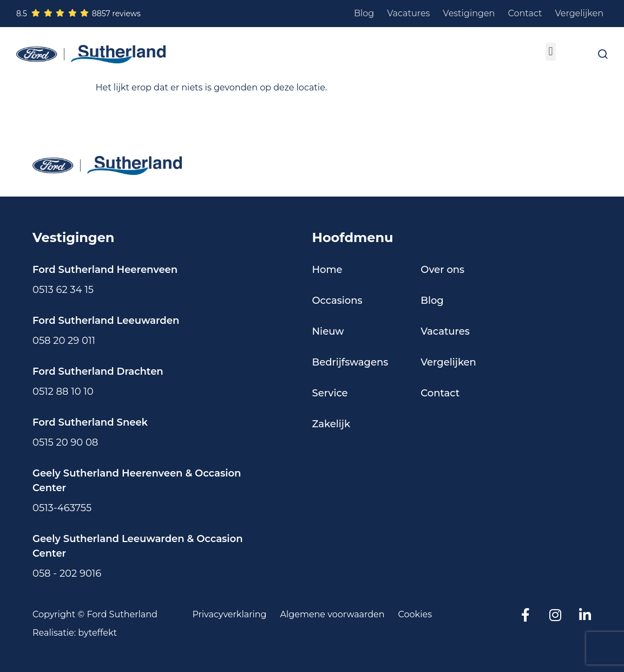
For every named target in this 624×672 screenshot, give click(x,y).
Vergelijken (580, 13)
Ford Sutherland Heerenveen (105, 270)
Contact (525, 13)
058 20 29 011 (64, 341)
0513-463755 (62, 508)
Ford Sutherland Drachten (98, 371)
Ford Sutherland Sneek (90, 422)
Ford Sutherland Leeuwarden (106, 321)
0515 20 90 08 (65, 442)
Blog (364, 13)
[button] (551, 52)
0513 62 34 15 (63, 290)
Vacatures (408, 13)
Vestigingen (469, 13)
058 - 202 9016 (67, 573)
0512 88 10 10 (63, 392)
